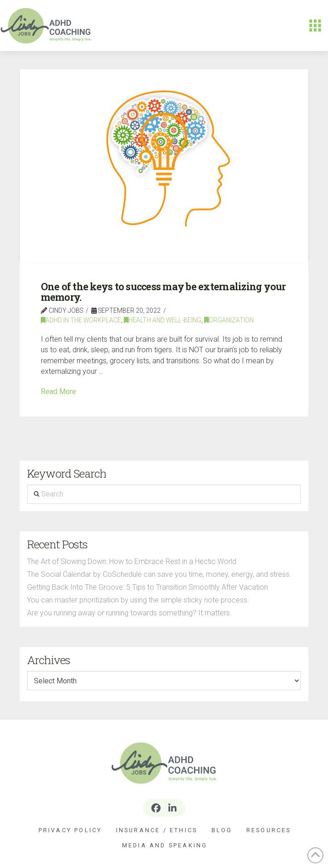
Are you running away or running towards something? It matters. (129, 613)
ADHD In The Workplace (81, 320)
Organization (229, 320)
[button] (315, 26)
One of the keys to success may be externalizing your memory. (163, 292)
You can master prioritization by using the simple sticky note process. (138, 600)
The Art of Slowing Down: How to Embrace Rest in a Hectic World (132, 561)
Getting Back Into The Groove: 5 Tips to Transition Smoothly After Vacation (147, 587)
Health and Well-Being (163, 320)
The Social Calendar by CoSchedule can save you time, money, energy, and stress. (159, 574)
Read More (58, 392)
